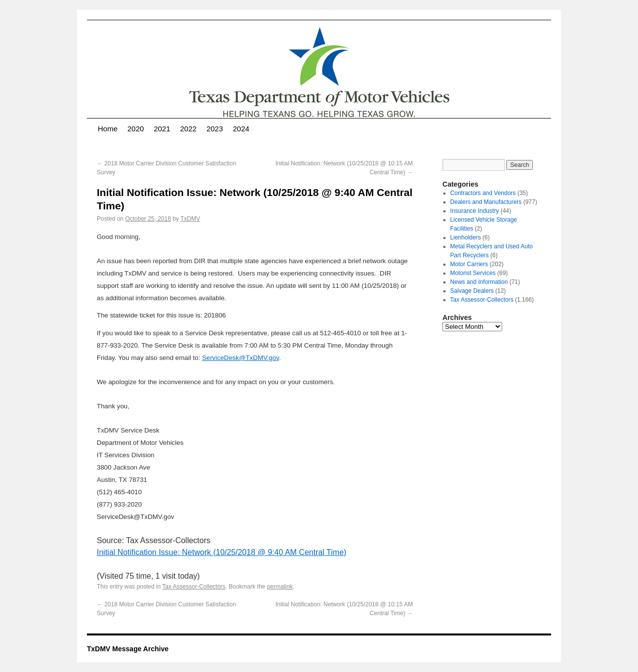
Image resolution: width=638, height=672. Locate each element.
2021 (162, 129)
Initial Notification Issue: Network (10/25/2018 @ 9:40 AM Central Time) (221, 552)
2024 (241, 129)
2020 (136, 129)
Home (108, 129)
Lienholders (466, 237)
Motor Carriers (469, 264)
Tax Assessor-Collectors (194, 587)
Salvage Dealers (472, 291)
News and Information (479, 282)
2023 (215, 129)
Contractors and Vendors (483, 193)
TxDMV (190, 219)
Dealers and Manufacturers (486, 202)
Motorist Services (473, 273)
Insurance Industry (475, 211)
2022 (188, 129)
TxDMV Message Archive (128, 649)
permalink (280, 587)
